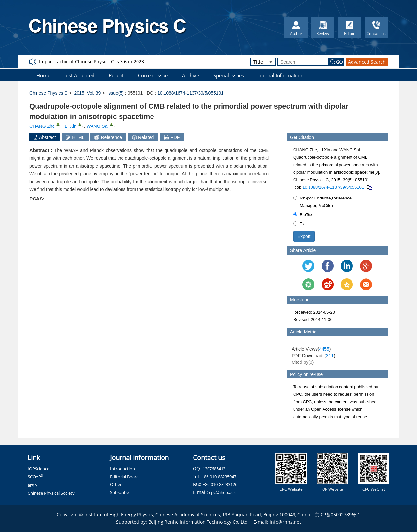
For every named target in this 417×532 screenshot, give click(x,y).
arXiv (33, 485)
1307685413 (214, 469)
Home (43, 75)
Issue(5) (115, 93)
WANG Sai (97, 126)
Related (143, 137)
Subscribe (120, 492)
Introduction (122, 469)
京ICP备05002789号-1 (338, 515)
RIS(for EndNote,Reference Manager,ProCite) (322, 202)
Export (304, 236)
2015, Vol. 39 (88, 93)
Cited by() (303, 362)
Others (117, 484)
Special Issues (229, 75)
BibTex (303, 215)
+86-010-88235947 (219, 477)
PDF (172, 137)
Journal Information (280, 75)
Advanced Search (367, 62)
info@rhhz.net (285, 522)
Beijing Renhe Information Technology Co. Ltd (198, 522)
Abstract (45, 137)
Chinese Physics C (49, 93)
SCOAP (35, 477)
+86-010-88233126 (220, 484)
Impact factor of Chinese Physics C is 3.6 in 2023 (92, 61)
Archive (191, 75)
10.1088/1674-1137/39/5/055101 (190, 93)
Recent (116, 75)
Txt (299, 224)
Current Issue (153, 75)
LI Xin (71, 126)
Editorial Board (124, 477)
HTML (75, 137)
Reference (108, 137)
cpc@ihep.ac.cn (224, 492)
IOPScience (38, 469)
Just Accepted (79, 75)
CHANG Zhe (42, 126)
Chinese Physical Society (51, 493)
